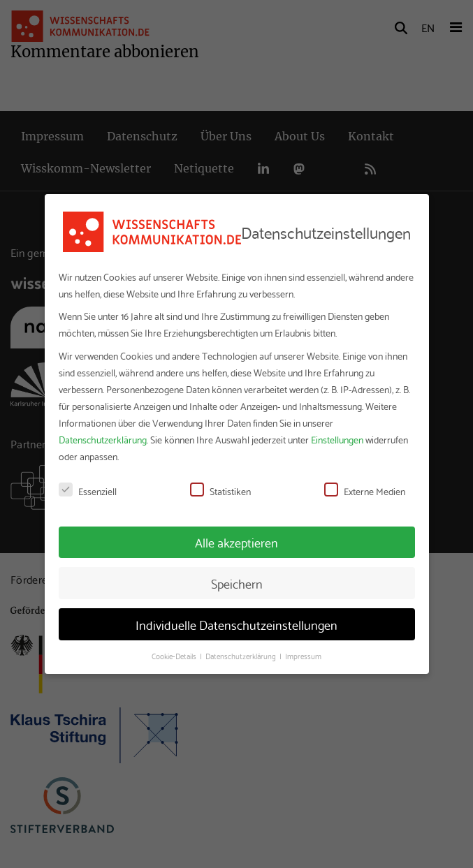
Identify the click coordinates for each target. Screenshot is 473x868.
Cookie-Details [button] (175, 656)
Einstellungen (337, 439)
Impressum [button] (303, 656)
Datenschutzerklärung (103, 439)
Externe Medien (365, 491)
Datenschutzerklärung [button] (242, 656)
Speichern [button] (237, 583)
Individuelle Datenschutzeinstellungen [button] (236, 624)
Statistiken (220, 491)
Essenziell (88, 491)
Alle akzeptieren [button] (236, 542)
